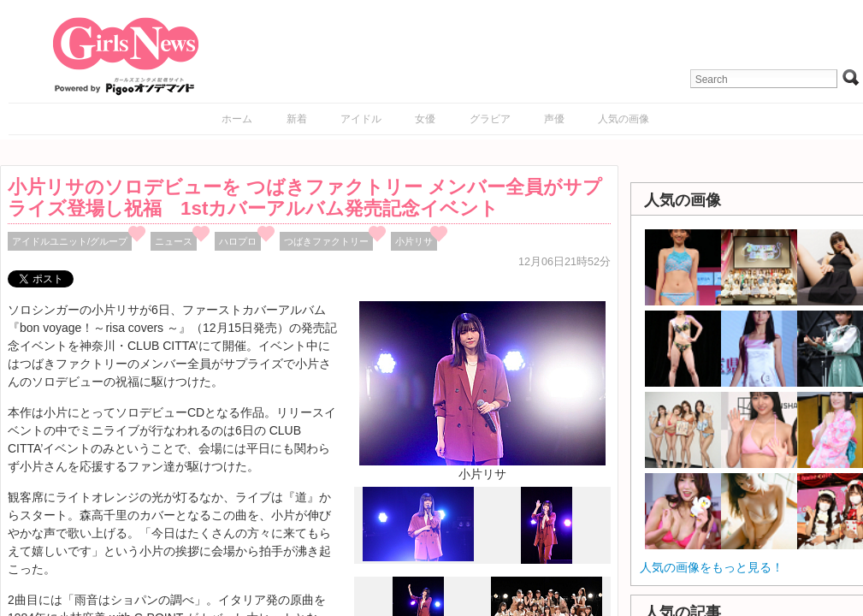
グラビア (490, 119)
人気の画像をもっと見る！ (712, 567)
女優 (425, 119)
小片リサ (414, 241)
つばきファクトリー (326, 241)
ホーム (237, 119)
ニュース (174, 241)
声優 (554, 119)
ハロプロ (238, 241)
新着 (297, 119)
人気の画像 (624, 119)
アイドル (361, 119)
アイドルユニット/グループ (70, 241)
